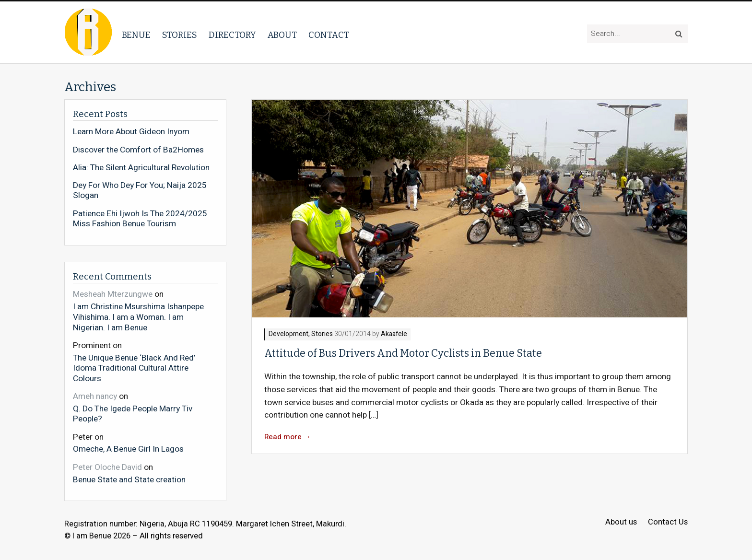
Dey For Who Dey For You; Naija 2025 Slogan (140, 191)
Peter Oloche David (107, 467)
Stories (180, 35)
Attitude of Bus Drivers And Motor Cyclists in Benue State (403, 353)
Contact (329, 35)
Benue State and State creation (129, 479)
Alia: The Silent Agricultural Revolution (141, 168)
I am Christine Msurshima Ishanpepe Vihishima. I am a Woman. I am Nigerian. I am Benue (138, 317)
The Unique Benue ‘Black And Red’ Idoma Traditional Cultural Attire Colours (134, 368)
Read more (288, 437)
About (282, 35)
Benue (136, 35)
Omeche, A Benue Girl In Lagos (128, 449)
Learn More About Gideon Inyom (131, 132)
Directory (232, 35)
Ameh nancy (95, 396)
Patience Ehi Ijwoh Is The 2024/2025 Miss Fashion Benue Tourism (140, 219)
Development (288, 334)
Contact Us (668, 522)
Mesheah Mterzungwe (113, 294)
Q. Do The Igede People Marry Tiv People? (133, 414)
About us (621, 522)
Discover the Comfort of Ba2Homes (138, 150)
